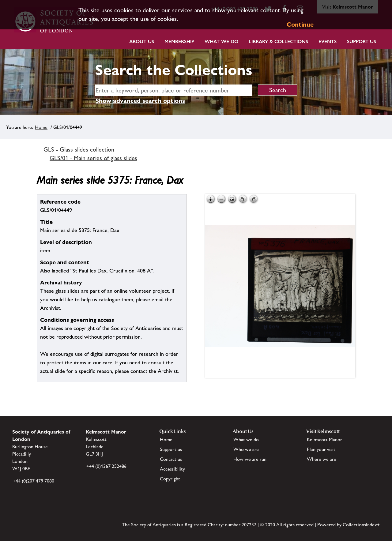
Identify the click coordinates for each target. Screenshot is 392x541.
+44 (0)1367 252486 (106, 466)
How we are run (250, 459)
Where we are (322, 459)
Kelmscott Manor (324, 440)
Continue (300, 24)
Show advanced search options (140, 101)
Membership (179, 41)
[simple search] (173, 90)
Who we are (246, 449)
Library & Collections (278, 41)
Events (328, 41)
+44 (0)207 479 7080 (34, 481)
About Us (142, 41)
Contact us (171, 459)
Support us (171, 449)
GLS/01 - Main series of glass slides (93, 158)
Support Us (362, 41)
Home (41, 127)
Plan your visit (321, 449)
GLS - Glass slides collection (79, 149)
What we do (221, 41)
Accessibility (172, 469)
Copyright (170, 479)
